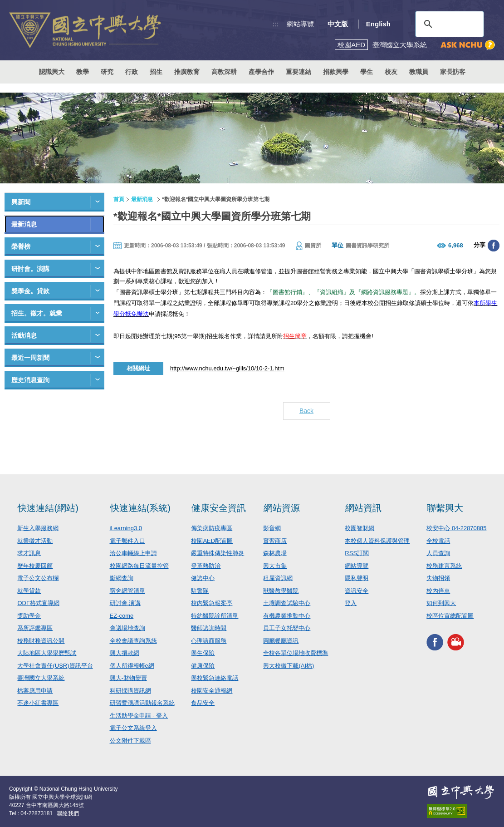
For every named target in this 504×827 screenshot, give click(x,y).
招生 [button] (156, 72)
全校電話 (438, 541)
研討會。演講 (30, 269)
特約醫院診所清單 (215, 616)
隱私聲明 (357, 578)
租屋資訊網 (278, 578)
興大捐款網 (125, 653)
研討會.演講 (125, 603)
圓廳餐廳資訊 (281, 641)
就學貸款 (29, 591)
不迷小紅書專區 (38, 703)
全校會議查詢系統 (133, 641)
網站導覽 (300, 24)
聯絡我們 (68, 813)
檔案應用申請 (35, 691)
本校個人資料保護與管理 (377, 541)
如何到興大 (441, 603)
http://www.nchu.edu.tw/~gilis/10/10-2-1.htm (227, 368)
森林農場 (275, 553)
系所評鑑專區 (35, 628)
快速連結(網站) (48, 508)
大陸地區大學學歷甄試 (47, 653)
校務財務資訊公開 (41, 641)
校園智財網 (360, 528)
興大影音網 (456, 642)
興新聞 (21, 202)
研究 (107, 72)
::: (276, 24)
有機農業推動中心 (287, 616)
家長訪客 (453, 72)
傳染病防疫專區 (212, 528)
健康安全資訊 (219, 508)
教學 (83, 72)
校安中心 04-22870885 (456, 528)
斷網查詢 (122, 578)
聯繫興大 (445, 508)
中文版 (338, 24)
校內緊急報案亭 (212, 603)
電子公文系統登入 (133, 728)
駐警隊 (200, 591)
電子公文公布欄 (38, 578)
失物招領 (438, 578)
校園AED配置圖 (212, 541)
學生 (367, 72)
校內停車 (438, 591)
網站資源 (282, 508)
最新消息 (24, 224)
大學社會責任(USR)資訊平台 (55, 666)
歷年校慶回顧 (35, 566)
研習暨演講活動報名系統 (142, 703)
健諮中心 (203, 578)
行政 (132, 72)
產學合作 (261, 72)
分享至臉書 (494, 246)
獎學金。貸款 (30, 291)
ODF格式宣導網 (38, 603)
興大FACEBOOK (435, 642)
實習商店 (275, 541)
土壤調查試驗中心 (287, 603)
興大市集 (275, 566)
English (378, 24)
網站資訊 (363, 508)
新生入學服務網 (38, 528)
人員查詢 (438, 553)
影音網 (272, 528)
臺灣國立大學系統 (41, 678)
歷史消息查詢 (30, 380)
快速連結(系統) (140, 508)
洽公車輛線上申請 (133, 553)
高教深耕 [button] (224, 72)
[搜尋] (448, 24)
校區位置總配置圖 (450, 616)
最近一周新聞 (30, 358)
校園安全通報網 (212, 691)
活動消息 (24, 335)
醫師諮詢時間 (209, 628)
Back (306, 411)
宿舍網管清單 (127, 591)
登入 (351, 603)
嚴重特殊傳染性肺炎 (218, 553)
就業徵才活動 (35, 541)
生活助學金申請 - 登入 (139, 716)
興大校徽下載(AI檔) (289, 666)
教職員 (419, 72)
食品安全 (203, 703)
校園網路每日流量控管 (139, 566)
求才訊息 (29, 553)
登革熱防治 (206, 566)
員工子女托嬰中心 (287, 628)
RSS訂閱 (357, 553)
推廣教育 (187, 72)
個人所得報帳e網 (132, 666)
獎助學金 (29, 616)
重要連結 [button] (298, 72)
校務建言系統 (444, 566)
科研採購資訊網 (130, 691)
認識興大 (52, 72)
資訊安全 (357, 591)
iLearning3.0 (126, 528)
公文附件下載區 (130, 741)
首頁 (119, 199)
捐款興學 (336, 72)
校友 (391, 72)
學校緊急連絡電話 (215, 678)
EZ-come (122, 616)
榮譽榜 (21, 246)
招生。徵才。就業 (37, 313)
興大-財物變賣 (128, 678)
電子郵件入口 (127, 541)
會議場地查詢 (127, 628)
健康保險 (203, 666)
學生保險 (203, 653)
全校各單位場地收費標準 (296, 653)
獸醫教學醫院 (281, 591)
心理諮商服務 (209, 641)
